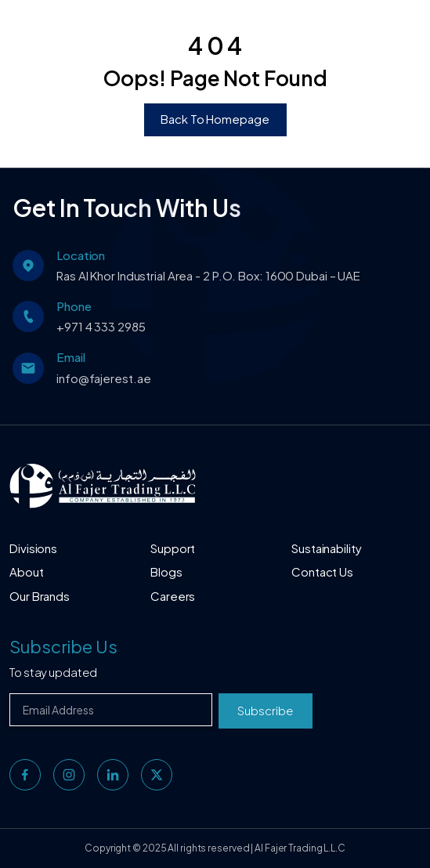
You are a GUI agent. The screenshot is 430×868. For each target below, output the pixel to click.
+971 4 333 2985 (101, 326)
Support (173, 548)
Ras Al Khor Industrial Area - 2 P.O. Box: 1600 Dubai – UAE (208, 275)
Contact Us (322, 571)
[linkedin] (113, 775)
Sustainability (327, 548)
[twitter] (157, 775)
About (27, 571)
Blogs (166, 571)
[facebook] (25, 775)
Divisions (33, 548)
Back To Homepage (215, 119)
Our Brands (40, 596)
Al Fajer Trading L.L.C (300, 848)
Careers (173, 596)
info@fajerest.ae (103, 378)
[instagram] (69, 775)
